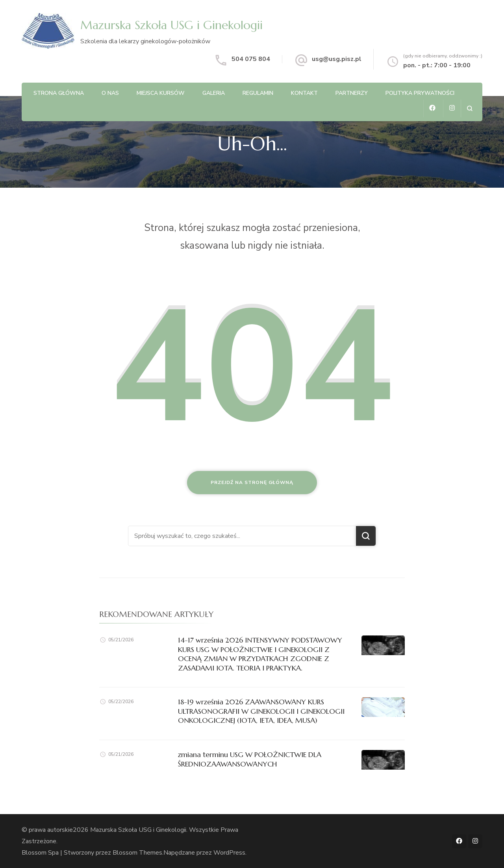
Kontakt (304, 93)
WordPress (229, 852)
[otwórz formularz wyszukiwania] (470, 108)
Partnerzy (352, 93)
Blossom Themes (137, 852)
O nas (110, 93)
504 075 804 (251, 59)
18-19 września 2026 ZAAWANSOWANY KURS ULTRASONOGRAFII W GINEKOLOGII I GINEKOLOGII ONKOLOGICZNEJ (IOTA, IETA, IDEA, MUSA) (261, 711)
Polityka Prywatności (420, 93)
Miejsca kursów (161, 93)
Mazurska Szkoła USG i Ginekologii (171, 25)
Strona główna (59, 93)
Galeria (214, 93)
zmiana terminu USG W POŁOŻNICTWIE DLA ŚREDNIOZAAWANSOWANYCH (250, 759)
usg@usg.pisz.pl (337, 59)
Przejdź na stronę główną (252, 482)
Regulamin (258, 93)
